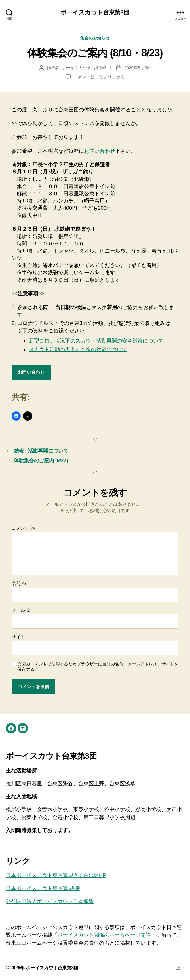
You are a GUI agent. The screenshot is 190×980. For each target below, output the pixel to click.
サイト (18, 637)
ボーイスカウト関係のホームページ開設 (104, 935)
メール (21, 610)
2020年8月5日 (137, 68)
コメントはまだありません (99, 77)
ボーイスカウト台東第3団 (95, 12)
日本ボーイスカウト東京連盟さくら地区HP (56, 875)
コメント (23, 528)
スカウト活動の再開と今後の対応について (78, 349)
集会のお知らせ (95, 38)
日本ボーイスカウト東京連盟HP (43, 888)
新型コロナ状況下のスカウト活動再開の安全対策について (96, 341)
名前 (19, 583)
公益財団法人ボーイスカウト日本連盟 (50, 901)
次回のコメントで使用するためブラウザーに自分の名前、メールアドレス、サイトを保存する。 (98, 667)
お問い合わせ (100, 151)
